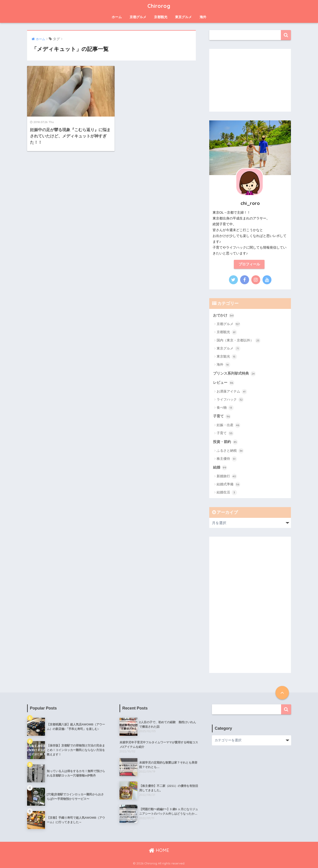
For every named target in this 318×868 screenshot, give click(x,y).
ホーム (117, 17)
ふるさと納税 (230, 451)
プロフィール (249, 264)
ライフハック (230, 400)
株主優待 (227, 459)
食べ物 (225, 408)
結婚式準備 (228, 484)
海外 (203, 17)
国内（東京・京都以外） (239, 341)
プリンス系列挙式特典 (234, 374)
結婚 (220, 468)
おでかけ (224, 316)
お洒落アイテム (232, 392)
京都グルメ (138, 17)
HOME (159, 850)
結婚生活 (227, 493)
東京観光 (227, 357)
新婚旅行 (227, 476)
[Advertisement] (250, 80)
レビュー (224, 383)
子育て (222, 417)
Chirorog (159, 6)
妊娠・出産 (228, 425)
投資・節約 (225, 442)
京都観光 (161, 17)
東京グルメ (183, 17)
